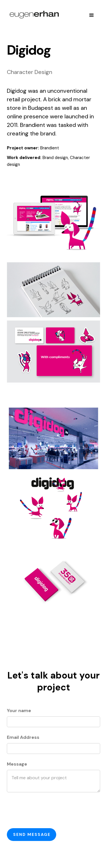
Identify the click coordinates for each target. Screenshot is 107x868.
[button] (92, 15)
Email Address (23, 737)
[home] (33, 15)
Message (17, 764)
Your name (19, 711)
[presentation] (50, 810)
